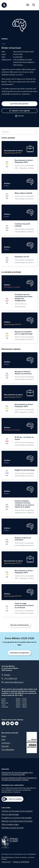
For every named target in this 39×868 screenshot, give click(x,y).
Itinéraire (6, 675)
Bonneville (5, 746)
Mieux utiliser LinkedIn (24, 193)
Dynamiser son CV (22, 257)
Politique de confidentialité (21, 862)
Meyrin (4, 736)
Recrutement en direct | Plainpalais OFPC (24, 161)
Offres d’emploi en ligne (10, 824)
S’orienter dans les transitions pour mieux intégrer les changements (24, 298)
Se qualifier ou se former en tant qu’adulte (17, 818)
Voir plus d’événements (20, 625)
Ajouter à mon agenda (20, 111)
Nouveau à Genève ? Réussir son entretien (23, 373)
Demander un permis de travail (12, 828)
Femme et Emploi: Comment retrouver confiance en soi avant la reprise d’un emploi (24, 504)
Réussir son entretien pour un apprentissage (24, 333)
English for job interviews (25, 470)
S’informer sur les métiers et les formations (17, 811)
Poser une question (19, 104)
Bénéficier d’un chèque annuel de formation (17, 821)
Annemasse (6, 743)
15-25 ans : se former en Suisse (24, 438)
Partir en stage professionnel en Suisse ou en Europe (24, 606)
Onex (3, 740)
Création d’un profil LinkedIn (22, 225)
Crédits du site (6, 862)
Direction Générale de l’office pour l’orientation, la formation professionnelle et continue (19, 779)
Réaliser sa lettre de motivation (23, 539)
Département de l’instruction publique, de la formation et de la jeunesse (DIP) (17, 774)
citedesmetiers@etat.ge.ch (13, 682)
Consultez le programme (19, 653)
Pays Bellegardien (8, 750)
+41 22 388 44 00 (9, 679)
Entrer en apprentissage (10, 814)
